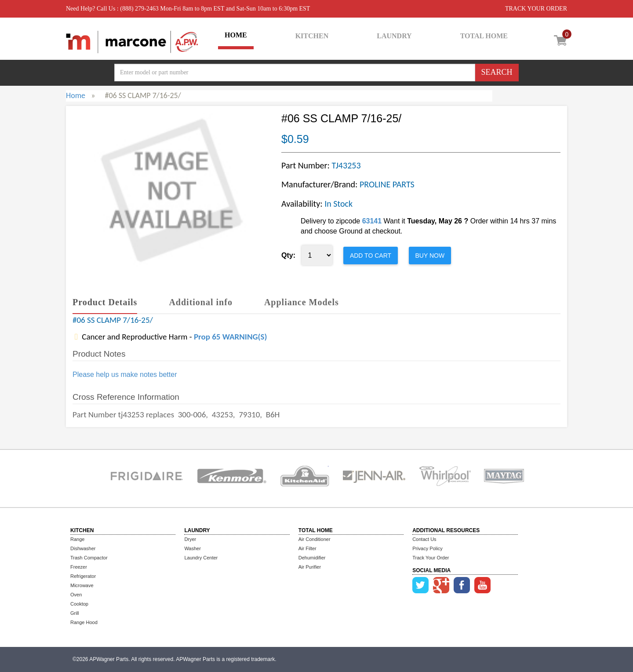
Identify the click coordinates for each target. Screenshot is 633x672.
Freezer (79, 567)
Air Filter (307, 548)
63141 (372, 221)
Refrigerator (83, 576)
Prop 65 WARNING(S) (230, 337)
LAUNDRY (394, 36)
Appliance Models (302, 302)
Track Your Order (431, 558)
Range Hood (84, 622)
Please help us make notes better (125, 374)
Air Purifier (310, 567)
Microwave (82, 585)
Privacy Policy (427, 548)
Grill (75, 613)
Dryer (190, 539)
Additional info (200, 302)
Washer (193, 548)
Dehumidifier (312, 558)
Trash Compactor (89, 558)
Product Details (105, 302)
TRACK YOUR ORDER (536, 9)
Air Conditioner (315, 539)
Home (76, 95)
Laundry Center (201, 558)
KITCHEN (312, 36)
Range (77, 539)
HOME (236, 35)
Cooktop (79, 604)
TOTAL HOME (484, 36)
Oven (76, 595)
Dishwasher (83, 548)
